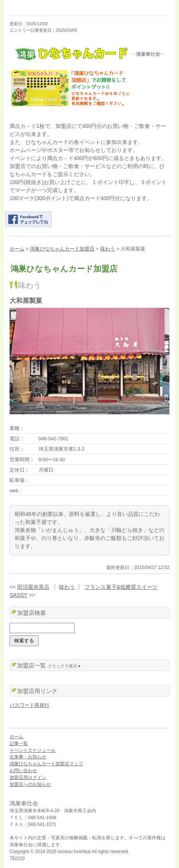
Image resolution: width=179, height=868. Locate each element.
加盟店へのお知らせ (30, 784)
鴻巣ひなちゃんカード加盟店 (62, 249)
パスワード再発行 (29, 705)
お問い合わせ (23, 771)
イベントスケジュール (33, 750)
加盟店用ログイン (28, 777)
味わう (108, 249)
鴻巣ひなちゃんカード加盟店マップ (46, 764)
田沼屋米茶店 (33, 587)
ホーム (17, 249)
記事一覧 (19, 744)
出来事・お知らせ (28, 757)
